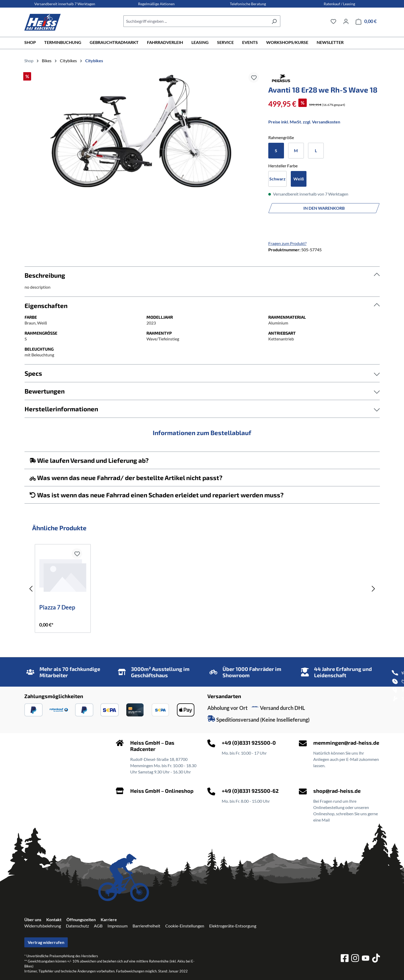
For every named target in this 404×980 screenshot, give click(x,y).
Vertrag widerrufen (46, 942)
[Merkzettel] (333, 21)
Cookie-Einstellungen (185, 926)
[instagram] (355, 959)
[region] (141, 131)
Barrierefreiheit (146, 926)
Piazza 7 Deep (57, 608)
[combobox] (196, 21)
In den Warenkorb (324, 208)
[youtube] (366, 959)
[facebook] (345, 959)
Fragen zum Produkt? (287, 243)
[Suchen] (274, 21)
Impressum (118, 926)
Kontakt (54, 919)
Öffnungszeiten (81, 919)
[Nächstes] (373, 589)
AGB (98, 926)
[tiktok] (376, 959)
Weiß (299, 179)
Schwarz (277, 179)
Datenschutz (77, 926)
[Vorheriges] (31, 589)
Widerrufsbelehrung (43, 926)
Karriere (109, 919)
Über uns (33, 919)
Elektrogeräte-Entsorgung (233, 926)
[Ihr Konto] (346, 21)
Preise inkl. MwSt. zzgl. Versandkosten (304, 122)
